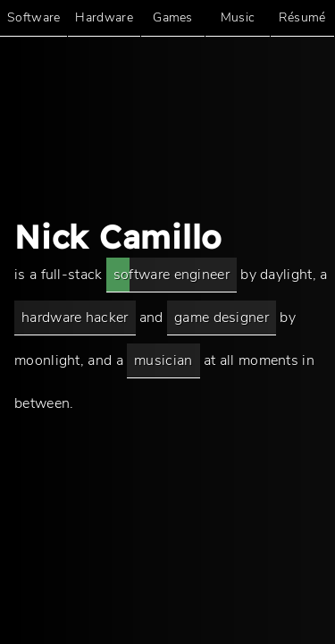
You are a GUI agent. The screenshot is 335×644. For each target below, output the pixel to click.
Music (238, 17)
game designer (222, 318)
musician (163, 360)
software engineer (172, 275)
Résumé (302, 17)
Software (33, 17)
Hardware (104, 17)
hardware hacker (75, 318)
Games (173, 17)
